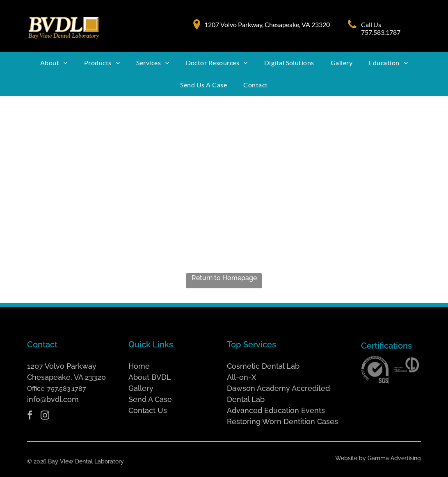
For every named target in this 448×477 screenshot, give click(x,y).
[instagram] (45, 417)
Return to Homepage (224, 278)
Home (139, 366)
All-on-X (241, 377)
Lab (293, 366)
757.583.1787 (67, 389)
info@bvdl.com (53, 399)
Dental (273, 366)
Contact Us (148, 410)
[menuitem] (54, 63)
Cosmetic (243, 366)
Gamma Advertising (394, 458)
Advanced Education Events (276, 410)
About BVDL (150, 377)
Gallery (141, 388)
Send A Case (150, 399)
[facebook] (30, 417)
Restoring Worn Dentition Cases (282, 421)
